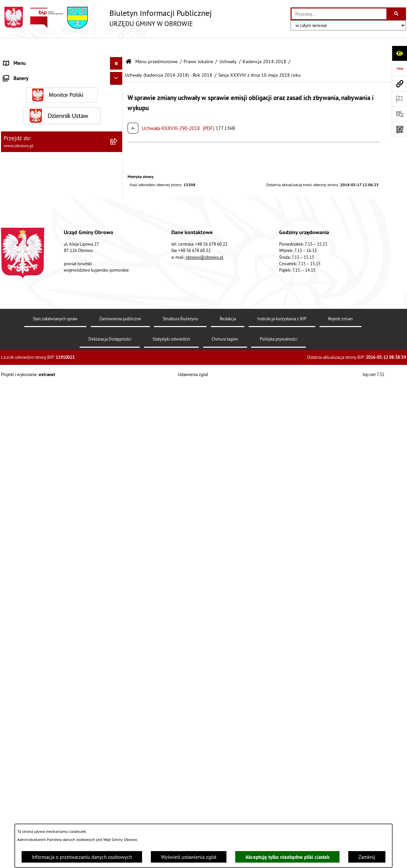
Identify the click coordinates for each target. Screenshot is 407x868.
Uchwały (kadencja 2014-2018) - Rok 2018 (169, 58)
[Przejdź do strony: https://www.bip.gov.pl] (399, 68)
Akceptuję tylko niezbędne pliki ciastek (287, 857)
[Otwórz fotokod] (399, 129)
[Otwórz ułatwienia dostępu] (399, 53)
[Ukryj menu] (116, 47)
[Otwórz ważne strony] (399, 99)
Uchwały (228, 45)
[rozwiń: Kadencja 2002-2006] (118, 178)
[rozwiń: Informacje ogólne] (118, 76)
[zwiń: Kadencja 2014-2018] (118, 212)
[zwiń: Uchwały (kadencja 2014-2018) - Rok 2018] (118, 328)
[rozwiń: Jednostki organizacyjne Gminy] (118, 820)
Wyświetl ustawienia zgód (189, 857)
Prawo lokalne (198, 45)
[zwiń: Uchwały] (118, 161)
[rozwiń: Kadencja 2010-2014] (118, 195)
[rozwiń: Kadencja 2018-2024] (118, 616)
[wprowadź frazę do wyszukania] (339, 14)
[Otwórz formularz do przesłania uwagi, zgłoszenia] (399, 114)
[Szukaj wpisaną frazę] (397, 14)
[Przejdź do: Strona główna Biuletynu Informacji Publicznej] (129, 45)
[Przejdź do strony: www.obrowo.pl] (399, 84)
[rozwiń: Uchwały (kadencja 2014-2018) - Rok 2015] (118, 254)
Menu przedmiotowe (156, 45)
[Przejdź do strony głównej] (106, 18)
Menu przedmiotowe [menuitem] (26, 59)
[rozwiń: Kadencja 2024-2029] (118, 634)
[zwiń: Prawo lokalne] (118, 127)
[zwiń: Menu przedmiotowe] (118, 59)
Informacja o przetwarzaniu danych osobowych (82, 857)
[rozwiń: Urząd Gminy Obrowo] (118, 110)
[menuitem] (62, 76)
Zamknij (367, 857)
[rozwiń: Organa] (118, 93)
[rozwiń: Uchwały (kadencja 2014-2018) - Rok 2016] (118, 279)
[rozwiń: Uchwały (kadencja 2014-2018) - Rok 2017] (118, 304)
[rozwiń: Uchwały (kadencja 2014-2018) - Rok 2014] (118, 230)
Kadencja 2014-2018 (264, 45)
